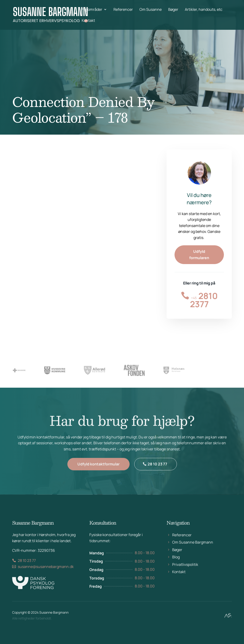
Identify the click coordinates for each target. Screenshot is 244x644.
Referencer (123, 10)
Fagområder (92, 10)
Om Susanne (151, 10)
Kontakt (88, 21)
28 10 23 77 (157, 468)
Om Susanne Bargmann (193, 547)
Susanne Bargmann (54, 614)
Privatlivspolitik (185, 569)
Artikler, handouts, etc (204, 10)
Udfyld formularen (199, 255)
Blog (176, 561)
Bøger (173, 10)
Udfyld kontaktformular (98, 468)
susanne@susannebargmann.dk (46, 571)
